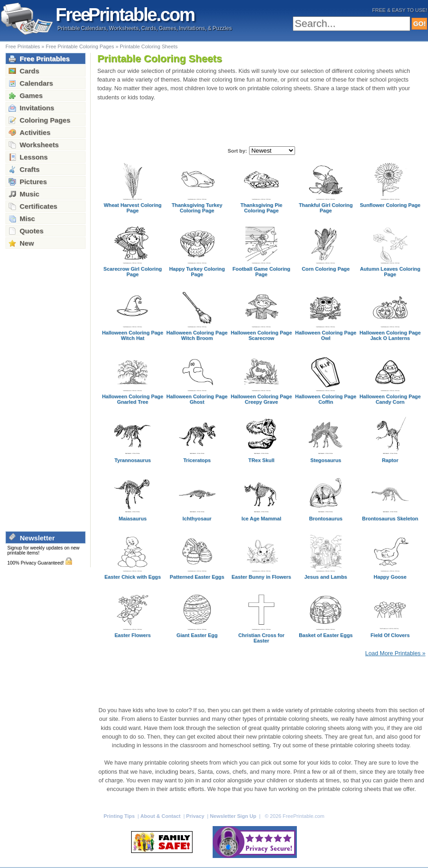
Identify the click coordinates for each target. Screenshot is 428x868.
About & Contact (161, 816)
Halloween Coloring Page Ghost (197, 399)
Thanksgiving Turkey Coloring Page (197, 208)
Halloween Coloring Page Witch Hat (132, 335)
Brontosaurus (326, 519)
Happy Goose (390, 577)
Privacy (196, 816)
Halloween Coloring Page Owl (326, 335)
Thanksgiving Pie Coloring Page (261, 208)
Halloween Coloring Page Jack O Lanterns (390, 335)
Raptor (390, 460)
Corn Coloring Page (326, 269)
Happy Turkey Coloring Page (197, 272)
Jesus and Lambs (326, 577)
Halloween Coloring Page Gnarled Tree (132, 399)
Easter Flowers (132, 635)
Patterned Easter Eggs (197, 577)
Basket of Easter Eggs (326, 635)
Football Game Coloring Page (261, 272)
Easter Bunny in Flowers (262, 577)
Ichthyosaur (197, 519)
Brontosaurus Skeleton (390, 519)
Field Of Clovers (390, 635)
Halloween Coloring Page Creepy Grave (261, 399)
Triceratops (197, 460)
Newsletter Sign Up (234, 816)
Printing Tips (120, 816)
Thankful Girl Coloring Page (326, 208)
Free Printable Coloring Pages (80, 46)
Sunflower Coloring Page (390, 205)
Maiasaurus (132, 519)
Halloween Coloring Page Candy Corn (390, 399)
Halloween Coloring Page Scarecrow (261, 335)
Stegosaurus (326, 460)
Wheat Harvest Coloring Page (133, 208)
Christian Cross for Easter (261, 638)
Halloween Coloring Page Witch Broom (197, 335)
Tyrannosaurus (132, 460)
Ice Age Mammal (261, 519)
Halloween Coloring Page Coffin (326, 399)
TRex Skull (261, 460)
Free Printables (23, 46)
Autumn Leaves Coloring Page (390, 272)
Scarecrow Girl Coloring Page (132, 272)
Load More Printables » (395, 653)
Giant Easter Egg (197, 635)
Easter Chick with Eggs (132, 577)
